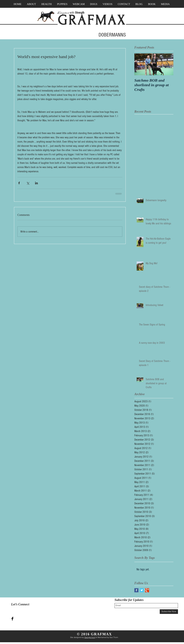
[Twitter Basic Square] (142, 590)
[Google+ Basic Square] (147, 590)
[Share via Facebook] (19, 183)
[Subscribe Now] (169, 612)
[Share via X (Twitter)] (28, 183)
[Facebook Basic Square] (136, 590)
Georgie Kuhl (90, 637)
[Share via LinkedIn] (36, 183)
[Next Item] (168, 64)
